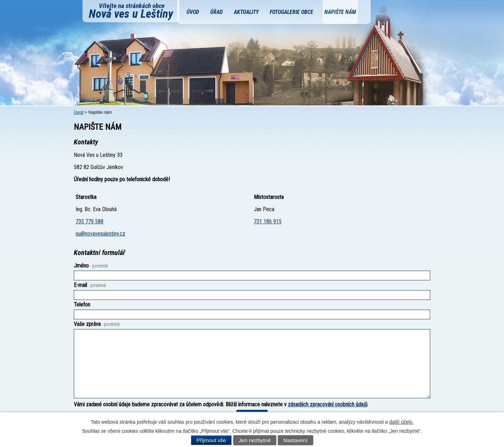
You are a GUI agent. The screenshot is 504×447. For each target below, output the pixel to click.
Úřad (216, 12)
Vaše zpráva (97, 324)
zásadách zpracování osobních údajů (328, 404)
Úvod (193, 12)
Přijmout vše (211, 440)
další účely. (401, 422)
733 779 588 (89, 221)
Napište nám (340, 12)
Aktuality (246, 12)
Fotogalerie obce (292, 12)
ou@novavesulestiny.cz (100, 234)
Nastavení (295, 440)
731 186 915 (268, 221)
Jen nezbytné (255, 440)
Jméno (91, 266)
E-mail (90, 285)
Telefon (82, 305)
